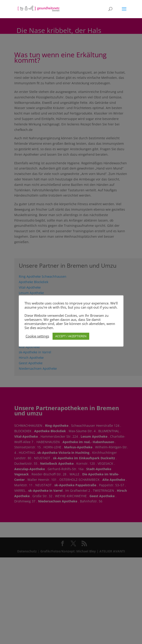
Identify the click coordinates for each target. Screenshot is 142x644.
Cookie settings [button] (37, 336)
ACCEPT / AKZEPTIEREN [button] (71, 336)
